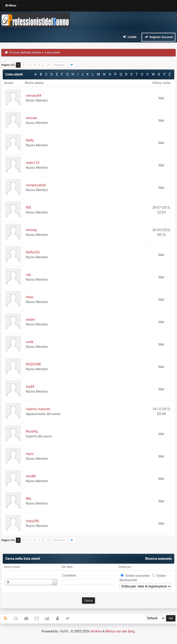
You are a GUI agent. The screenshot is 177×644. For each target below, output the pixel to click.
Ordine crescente (137, 576)
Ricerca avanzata (158, 559)
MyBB (64, 631)
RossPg (32, 431)
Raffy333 (33, 252)
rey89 (30, 387)
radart (30, 319)
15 (48, 65)
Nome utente (12, 567)
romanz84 (34, 96)
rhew (30, 297)
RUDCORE (34, 364)
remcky (31, 230)
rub (28, 275)
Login (129, 37)
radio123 (33, 163)
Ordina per (125, 567)
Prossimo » (60, 65)
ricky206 (32, 521)
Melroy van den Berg (120, 631)
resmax (31, 118)
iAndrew (96, 631)
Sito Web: (67, 567)
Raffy (30, 140)
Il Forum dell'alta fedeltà (25, 53)
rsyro (30, 454)
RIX (28, 208)
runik (30, 342)
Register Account (158, 37)
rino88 (31, 476)
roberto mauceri (38, 409)
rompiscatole (36, 185)
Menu (11, 5)
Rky (29, 499)
